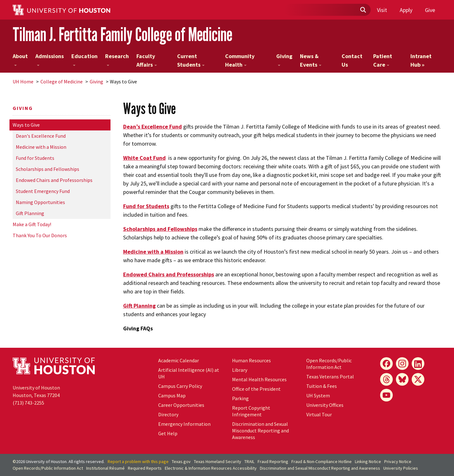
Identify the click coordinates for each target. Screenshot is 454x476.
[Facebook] (386, 364)
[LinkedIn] (418, 364)
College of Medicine (62, 81)
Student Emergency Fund (43, 191)
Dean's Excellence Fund (41, 136)
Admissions (50, 59)
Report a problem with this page (138, 461)
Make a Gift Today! (32, 224)
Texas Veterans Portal (330, 377)
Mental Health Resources (259, 379)
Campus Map (172, 395)
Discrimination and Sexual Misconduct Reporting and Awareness (260, 431)
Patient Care (383, 60)
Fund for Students (35, 158)
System (318, 395)
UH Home (23, 81)
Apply (406, 10)
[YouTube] (386, 395)
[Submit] (363, 10)
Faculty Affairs (147, 60)
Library (240, 370)
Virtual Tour (319, 414)
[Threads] (386, 379)
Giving (284, 59)
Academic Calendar (179, 360)
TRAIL (249, 461)
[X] (418, 379)
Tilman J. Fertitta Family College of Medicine (122, 34)
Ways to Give (26, 125)
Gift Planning (30, 213)
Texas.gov (181, 461)
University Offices (325, 405)
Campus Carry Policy (180, 386)
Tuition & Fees (322, 386)
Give (430, 10)
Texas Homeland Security (218, 461)
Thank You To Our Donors (40, 235)
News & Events (311, 60)
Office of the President (256, 389)
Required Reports (145, 468)
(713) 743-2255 (28, 403)
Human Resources (251, 360)
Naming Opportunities (40, 202)
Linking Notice (368, 461)
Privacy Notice (398, 461)
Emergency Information (184, 424)
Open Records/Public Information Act (329, 364)
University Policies (401, 468)
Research (117, 59)
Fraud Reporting (273, 461)
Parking (240, 398)
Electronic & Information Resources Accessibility (211, 468)
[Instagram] (402, 364)
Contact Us (352, 60)
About (20, 59)
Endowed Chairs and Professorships (54, 180)
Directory (168, 414)
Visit (382, 10)
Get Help (168, 433)
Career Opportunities (181, 405)
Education (84, 59)
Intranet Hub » (421, 60)
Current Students (191, 60)
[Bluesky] (402, 379)
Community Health (240, 60)
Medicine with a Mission (41, 147)
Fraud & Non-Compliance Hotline (322, 461)
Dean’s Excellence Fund (152, 127)
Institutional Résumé (105, 468)
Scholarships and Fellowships (48, 169)
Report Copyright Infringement (251, 411)
